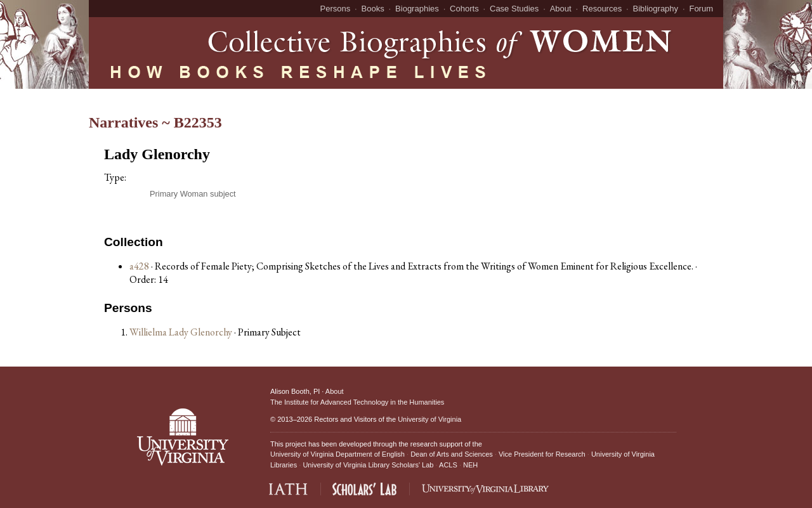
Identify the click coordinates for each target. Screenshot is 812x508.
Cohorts (464, 9)
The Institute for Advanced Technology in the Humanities (357, 402)
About (561, 9)
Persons (336, 9)
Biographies (417, 9)
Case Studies (514, 9)
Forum (701, 9)
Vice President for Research (542, 454)
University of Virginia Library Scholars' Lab (368, 465)
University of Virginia (429, 419)
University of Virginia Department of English (337, 454)
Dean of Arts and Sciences (452, 454)
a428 (139, 266)
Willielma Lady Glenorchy (182, 332)
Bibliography (656, 9)
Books (373, 9)
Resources (602, 9)
